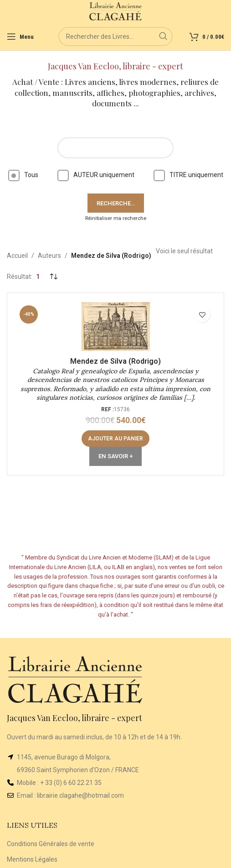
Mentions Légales (32, 859)
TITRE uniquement (188, 175)
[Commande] (53, 277)
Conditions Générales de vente (51, 844)
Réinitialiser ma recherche (116, 218)
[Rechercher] (115, 37)
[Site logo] (115, 11)
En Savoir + (115, 456)
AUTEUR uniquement (96, 175)
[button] (115, 439)
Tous (23, 175)
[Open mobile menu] (20, 37)
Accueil (17, 256)
